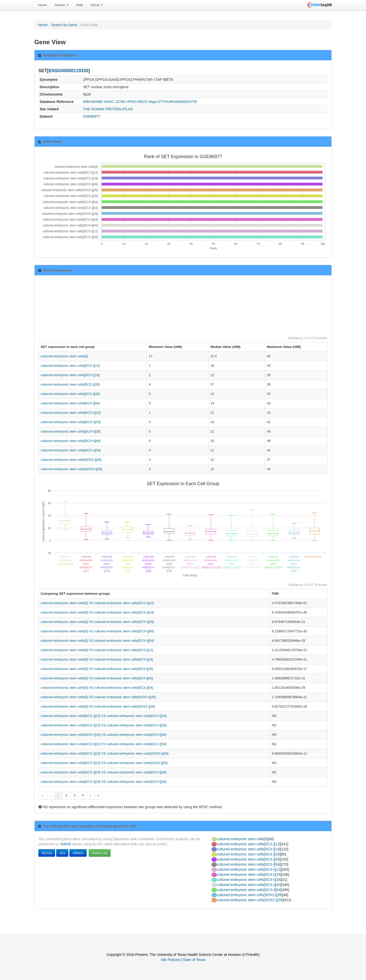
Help (80, 5)
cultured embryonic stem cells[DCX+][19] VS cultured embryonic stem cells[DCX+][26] (104, 772)
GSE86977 (92, 116)
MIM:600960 (93, 102)
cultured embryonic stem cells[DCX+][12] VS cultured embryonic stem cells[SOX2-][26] (104, 763)
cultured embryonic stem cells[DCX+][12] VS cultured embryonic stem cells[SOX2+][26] (104, 753)
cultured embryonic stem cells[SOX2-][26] (71, 460)
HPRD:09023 (137, 102)
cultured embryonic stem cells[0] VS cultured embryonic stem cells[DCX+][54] (97, 641)
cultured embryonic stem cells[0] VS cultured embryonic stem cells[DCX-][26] (97, 669)
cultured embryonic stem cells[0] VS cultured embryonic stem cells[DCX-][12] (97, 650)
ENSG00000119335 (68, 71)
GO (62, 853)
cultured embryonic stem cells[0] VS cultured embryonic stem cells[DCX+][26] (97, 622)
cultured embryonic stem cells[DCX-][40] (70, 394)
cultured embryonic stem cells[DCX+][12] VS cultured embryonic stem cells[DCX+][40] (104, 735)
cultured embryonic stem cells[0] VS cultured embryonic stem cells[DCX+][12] (97, 603)
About (97, 5)
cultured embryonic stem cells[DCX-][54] (70, 403)
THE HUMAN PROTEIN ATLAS (108, 109)
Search (62, 5)
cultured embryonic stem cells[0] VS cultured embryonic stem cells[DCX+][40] (97, 631)
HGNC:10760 (114, 102)
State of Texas (194, 960)
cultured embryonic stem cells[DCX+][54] (71, 450)
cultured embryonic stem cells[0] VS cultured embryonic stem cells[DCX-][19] (97, 659)
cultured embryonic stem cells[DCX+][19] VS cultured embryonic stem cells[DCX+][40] (104, 782)
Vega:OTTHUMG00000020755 (173, 102)
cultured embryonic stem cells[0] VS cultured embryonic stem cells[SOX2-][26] (98, 706)
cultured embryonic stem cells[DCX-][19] (70, 375)
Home (43, 5)
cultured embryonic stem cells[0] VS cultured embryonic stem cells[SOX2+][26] (98, 697)
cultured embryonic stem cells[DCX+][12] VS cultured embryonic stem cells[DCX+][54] (104, 744)
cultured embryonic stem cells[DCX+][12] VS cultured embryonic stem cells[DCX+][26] (104, 725)
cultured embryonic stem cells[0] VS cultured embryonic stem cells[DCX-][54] (97, 688)
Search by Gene (64, 25)
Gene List (100, 853)
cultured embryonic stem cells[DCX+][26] (71, 431)
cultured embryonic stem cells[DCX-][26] (70, 384)
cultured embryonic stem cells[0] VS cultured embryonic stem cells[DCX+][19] (97, 612)
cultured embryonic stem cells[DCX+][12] (71, 413)
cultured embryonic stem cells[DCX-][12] (70, 366)
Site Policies (170, 960)
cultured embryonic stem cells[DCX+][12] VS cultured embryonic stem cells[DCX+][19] (104, 716)
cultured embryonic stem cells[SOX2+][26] (71, 469)
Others (78, 853)
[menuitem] (43, 5)
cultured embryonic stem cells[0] (64, 356)
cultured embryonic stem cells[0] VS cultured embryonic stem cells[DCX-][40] (97, 678)
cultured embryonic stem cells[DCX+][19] (71, 422)
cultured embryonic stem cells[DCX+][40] (71, 441)
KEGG (47, 853)
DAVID (66, 844)
